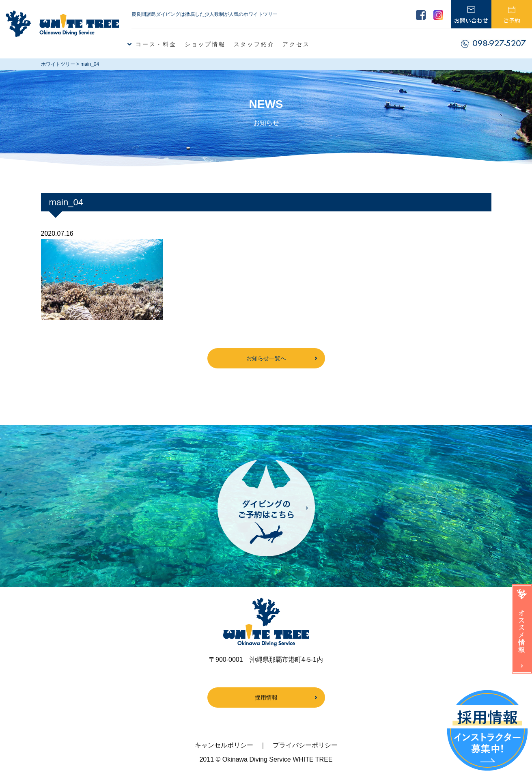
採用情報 (266, 697)
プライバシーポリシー (305, 745)
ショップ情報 (205, 44)
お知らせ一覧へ (266, 358)
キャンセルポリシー (224, 745)
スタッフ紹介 (254, 44)
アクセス (296, 44)
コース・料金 (156, 44)
